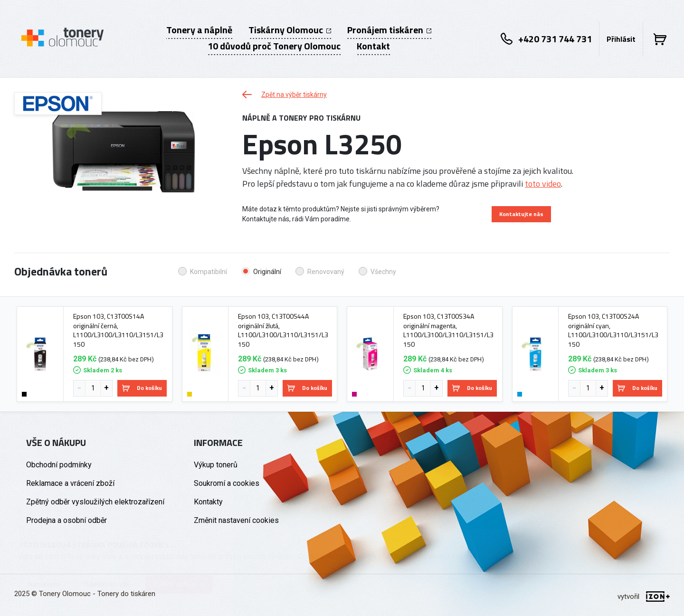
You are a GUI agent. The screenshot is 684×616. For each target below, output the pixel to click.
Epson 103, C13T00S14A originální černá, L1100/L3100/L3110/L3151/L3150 (118, 330)
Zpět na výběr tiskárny (285, 95)
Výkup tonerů (216, 465)
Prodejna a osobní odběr (66, 520)
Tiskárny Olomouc (290, 30)
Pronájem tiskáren (389, 30)
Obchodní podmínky (59, 465)
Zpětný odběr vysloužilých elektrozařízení (95, 502)
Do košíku (142, 388)
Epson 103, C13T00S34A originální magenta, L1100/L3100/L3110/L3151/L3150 (448, 330)
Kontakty (208, 502)
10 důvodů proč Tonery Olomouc (274, 46)
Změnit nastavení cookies (236, 520)
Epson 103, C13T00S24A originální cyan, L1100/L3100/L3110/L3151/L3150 (613, 330)
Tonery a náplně (199, 30)
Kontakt (373, 46)
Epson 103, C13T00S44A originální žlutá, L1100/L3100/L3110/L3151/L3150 (283, 330)
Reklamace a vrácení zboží (70, 483)
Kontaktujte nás (521, 214)
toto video (543, 184)
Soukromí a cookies (227, 483)
